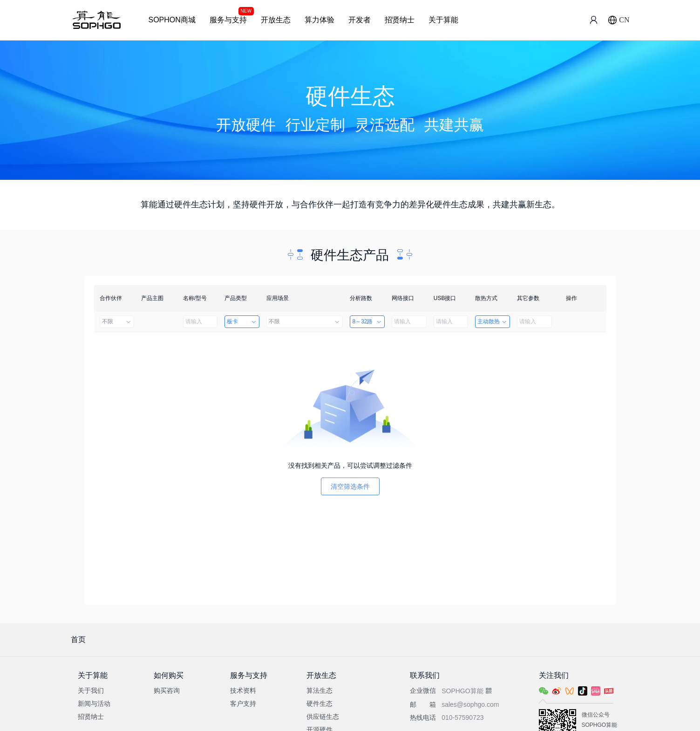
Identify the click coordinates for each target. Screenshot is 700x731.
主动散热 (493, 321)
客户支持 (243, 704)
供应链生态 (323, 717)
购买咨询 (167, 690)
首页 (78, 639)
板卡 (242, 321)
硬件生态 (319, 704)
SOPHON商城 (172, 20)
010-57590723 (462, 717)
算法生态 (319, 690)
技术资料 (243, 690)
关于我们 (91, 690)
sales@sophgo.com (470, 704)
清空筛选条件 (350, 486)
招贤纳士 (400, 20)
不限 (117, 321)
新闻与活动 (94, 704)
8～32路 (367, 321)
